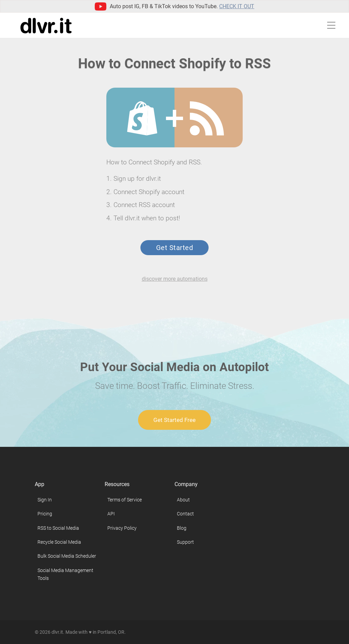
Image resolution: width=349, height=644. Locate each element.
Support (185, 542)
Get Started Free (174, 420)
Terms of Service (125, 500)
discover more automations (175, 279)
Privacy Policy (122, 528)
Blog (182, 528)
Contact (185, 514)
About (183, 500)
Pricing (45, 514)
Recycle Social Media (59, 542)
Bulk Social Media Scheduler (67, 556)
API (111, 514)
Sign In (45, 500)
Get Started (174, 248)
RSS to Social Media (58, 528)
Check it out (237, 6)
